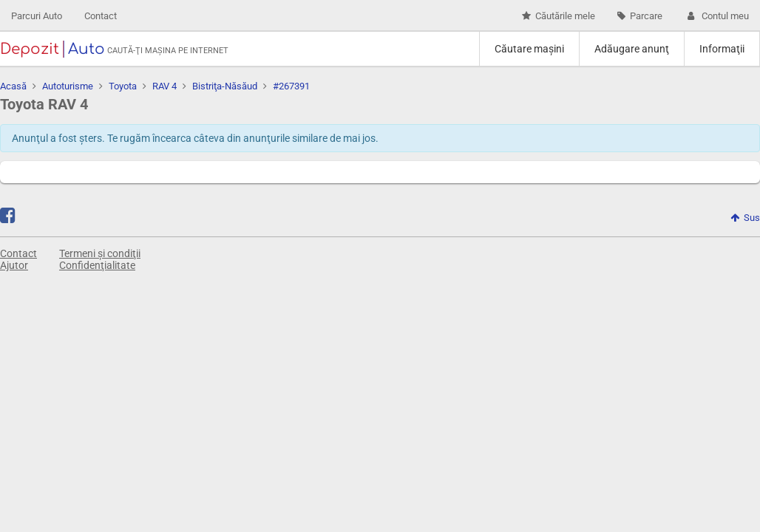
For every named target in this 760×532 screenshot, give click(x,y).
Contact (101, 16)
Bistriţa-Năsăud (225, 86)
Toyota (123, 86)
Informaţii (722, 49)
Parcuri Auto (37, 16)
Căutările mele (559, 16)
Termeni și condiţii (100, 253)
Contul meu (717, 16)
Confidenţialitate (97, 265)
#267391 (291, 86)
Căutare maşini (529, 49)
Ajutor (14, 265)
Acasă (13, 86)
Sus (745, 218)
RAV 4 (164, 86)
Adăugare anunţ (632, 49)
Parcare (640, 16)
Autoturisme (68, 86)
